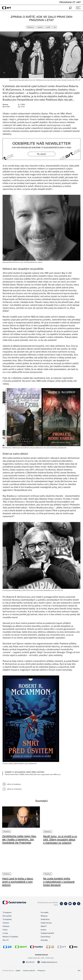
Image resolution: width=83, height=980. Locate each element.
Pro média (45, 912)
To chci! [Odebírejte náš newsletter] (41, 154)
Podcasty (6, 926)
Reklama (44, 916)
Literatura (31, 27)
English (18, 970)
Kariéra (43, 930)
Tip (55, 27)
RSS (79, 970)
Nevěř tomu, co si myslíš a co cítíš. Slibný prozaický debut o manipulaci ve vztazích (60, 839)
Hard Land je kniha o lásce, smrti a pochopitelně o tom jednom (18, 882)
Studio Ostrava (46, 923)
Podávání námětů (47, 933)
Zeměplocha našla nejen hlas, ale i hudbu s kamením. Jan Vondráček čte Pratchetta (19, 839)
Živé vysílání (7, 916)
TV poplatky (7, 919)
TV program (7, 912)
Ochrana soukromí (29, 970)
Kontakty (44, 940)
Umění (48, 27)
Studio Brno (45, 919)
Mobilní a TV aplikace (10, 936)
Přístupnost (41, 970)
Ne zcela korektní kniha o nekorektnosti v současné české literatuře (59, 882)
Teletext (6, 923)
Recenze (40, 27)
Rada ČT (44, 926)
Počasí (5, 930)
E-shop (5, 933)
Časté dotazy (46, 936)
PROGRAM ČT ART (70, 2)
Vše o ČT (6, 940)
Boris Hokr (6, 107)
